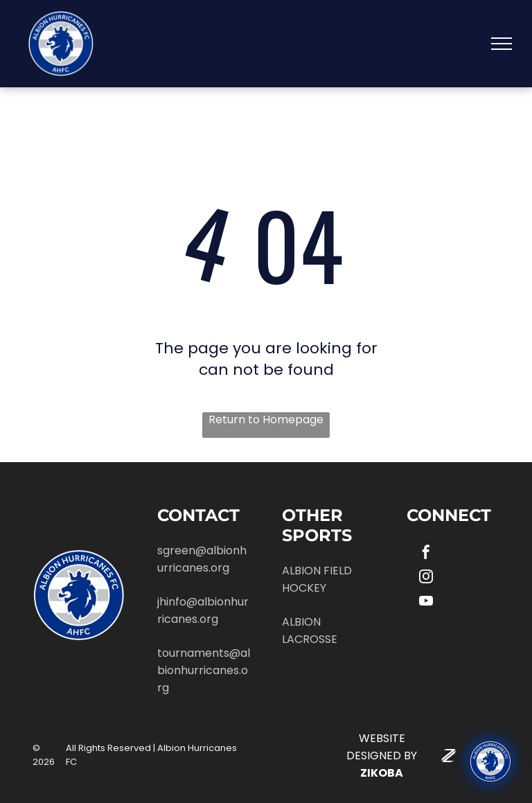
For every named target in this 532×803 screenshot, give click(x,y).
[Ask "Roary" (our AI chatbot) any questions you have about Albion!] (490, 761)
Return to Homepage (266, 420)
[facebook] (426, 554)
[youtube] (426, 602)
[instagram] (426, 578)
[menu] (502, 44)
